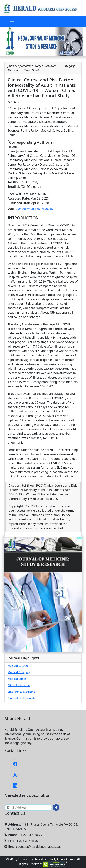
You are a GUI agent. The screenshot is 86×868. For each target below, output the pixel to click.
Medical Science (18, 666)
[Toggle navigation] (12, 21)
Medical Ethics (17, 679)
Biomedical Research (21, 698)
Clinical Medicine (19, 685)
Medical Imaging (19, 672)
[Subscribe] (56, 807)
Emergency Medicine (21, 692)
